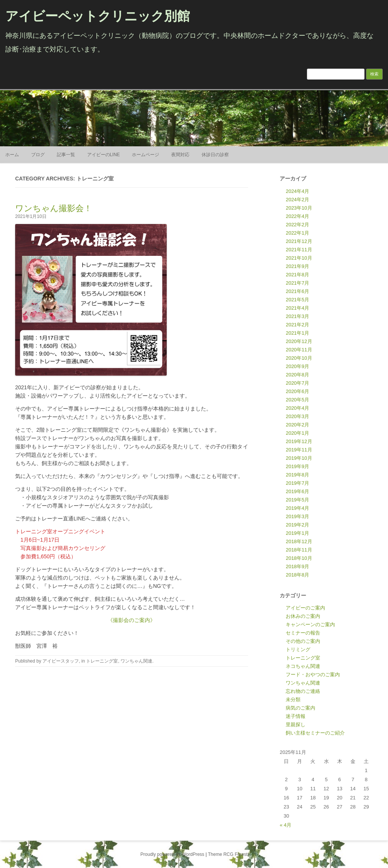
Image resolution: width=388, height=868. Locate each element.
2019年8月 (297, 475)
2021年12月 (299, 241)
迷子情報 (296, 716)
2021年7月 (297, 283)
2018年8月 (297, 575)
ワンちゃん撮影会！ (54, 208)
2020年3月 (297, 416)
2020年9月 (297, 366)
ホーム (12, 155)
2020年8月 (297, 375)
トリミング (298, 649)
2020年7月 (297, 383)
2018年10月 (299, 558)
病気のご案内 (300, 708)
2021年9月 (297, 266)
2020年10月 (299, 358)
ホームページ (145, 155)
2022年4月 (297, 216)
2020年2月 (297, 425)
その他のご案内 (303, 641)
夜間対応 (180, 155)
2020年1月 (297, 433)
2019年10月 (299, 458)
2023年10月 (299, 208)
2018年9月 (297, 566)
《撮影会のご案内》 (131, 620)
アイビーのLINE (104, 155)
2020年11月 (299, 350)
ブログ (38, 155)
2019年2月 (297, 525)
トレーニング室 (102, 661)
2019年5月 (297, 500)
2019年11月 (299, 450)
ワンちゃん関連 (136, 661)
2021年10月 (299, 258)
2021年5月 (297, 300)
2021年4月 (297, 308)
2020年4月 (297, 408)
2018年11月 (299, 550)
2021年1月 (297, 333)
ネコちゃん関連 (303, 666)
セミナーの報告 (303, 633)
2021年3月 (297, 316)
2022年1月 (297, 233)
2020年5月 (297, 400)
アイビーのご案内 (305, 608)
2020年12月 (299, 341)
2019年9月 (297, 466)
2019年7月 (297, 483)
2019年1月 (297, 533)
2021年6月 (297, 291)
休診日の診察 (215, 155)
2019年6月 (297, 491)
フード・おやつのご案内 (313, 675)
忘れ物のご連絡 (303, 691)
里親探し (296, 725)
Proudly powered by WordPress (173, 854)
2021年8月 (297, 275)
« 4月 (286, 825)
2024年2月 (297, 200)
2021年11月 (299, 250)
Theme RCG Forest (228, 854)
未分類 (293, 700)
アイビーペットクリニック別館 (98, 16)
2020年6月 (297, 391)
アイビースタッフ (61, 661)
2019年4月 (297, 508)
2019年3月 (297, 516)
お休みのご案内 (303, 616)
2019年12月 (299, 441)
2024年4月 (297, 191)
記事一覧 (66, 155)
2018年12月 (299, 541)
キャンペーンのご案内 (310, 624)
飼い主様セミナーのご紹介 (315, 733)
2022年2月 (297, 225)
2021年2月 (297, 325)
